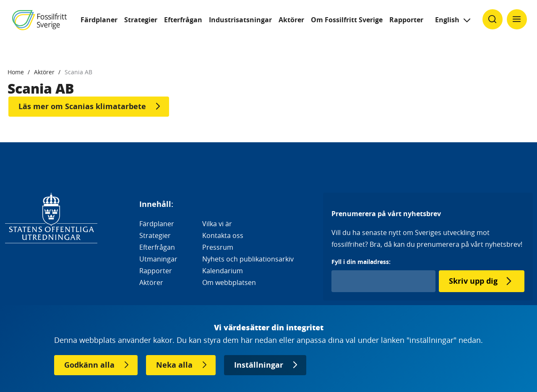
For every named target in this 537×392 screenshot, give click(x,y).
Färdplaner (99, 20)
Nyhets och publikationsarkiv (248, 259)
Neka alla (174, 365)
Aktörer (291, 20)
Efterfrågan (183, 20)
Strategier (141, 20)
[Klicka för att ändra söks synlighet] (493, 19)
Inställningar (259, 365)
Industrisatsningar (240, 20)
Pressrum (218, 247)
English (447, 20)
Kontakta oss (223, 235)
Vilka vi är (217, 224)
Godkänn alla (89, 365)
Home (16, 72)
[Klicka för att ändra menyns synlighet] (517, 19)
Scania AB (78, 72)
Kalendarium (223, 271)
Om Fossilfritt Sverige (347, 20)
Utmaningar (158, 259)
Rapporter (406, 20)
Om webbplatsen (229, 282)
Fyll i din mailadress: (361, 262)
